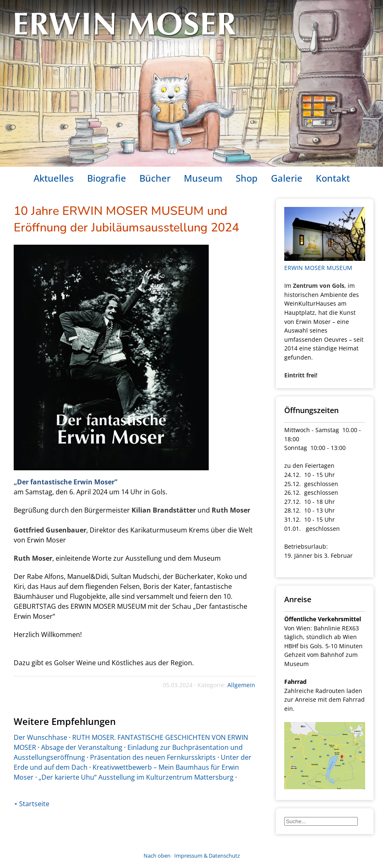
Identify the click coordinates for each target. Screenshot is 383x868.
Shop (247, 178)
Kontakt (333, 178)
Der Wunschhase (40, 737)
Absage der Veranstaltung (82, 747)
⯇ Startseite (32, 804)
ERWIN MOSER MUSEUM (318, 268)
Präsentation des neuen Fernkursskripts (153, 757)
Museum (203, 178)
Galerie (287, 178)
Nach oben (157, 856)
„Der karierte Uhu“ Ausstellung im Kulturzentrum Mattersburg (136, 777)
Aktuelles (54, 178)
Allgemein (241, 685)
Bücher (155, 178)
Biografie (107, 178)
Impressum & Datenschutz (207, 856)
